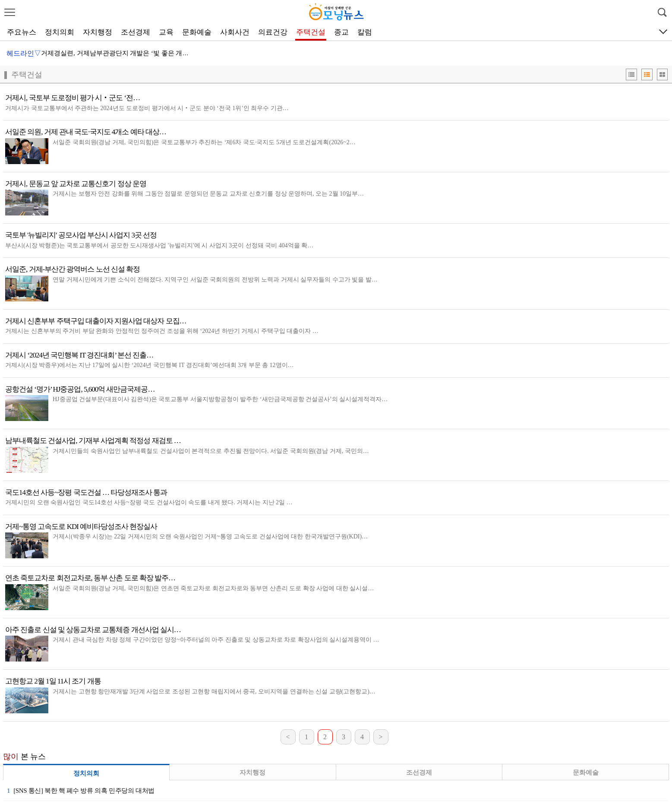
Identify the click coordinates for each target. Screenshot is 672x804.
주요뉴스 (22, 32)
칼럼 (365, 32)
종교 (341, 32)
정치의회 (60, 32)
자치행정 (98, 32)
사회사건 (235, 32)
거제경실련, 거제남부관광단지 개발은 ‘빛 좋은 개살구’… (123, 53)
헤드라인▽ (24, 53)
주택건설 (311, 32)
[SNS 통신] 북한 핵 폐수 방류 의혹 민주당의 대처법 (81, 791)
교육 (166, 32)
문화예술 (197, 32)
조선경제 (136, 32)
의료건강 (273, 32)
